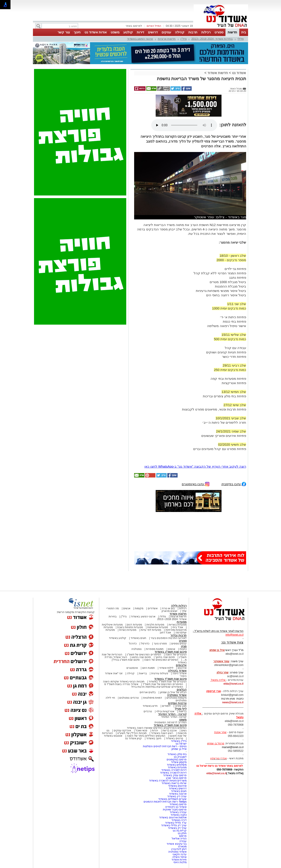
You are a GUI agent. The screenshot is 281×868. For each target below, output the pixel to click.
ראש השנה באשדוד (162, 733)
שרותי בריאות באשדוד (174, 783)
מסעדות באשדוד (177, 767)
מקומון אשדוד (179, 762)
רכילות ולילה (179, 606)
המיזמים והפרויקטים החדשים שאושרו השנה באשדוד (157, 728)
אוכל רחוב (165, 633)
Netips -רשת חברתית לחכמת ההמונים (165, 802)
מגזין (184, 646)
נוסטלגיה (136, 649)
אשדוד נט (239, 73)
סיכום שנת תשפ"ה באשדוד (170, 725)
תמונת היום (149, 668)
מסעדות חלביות (155, 625)
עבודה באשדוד (178, 812)
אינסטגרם (132, 668)
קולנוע (128, 32)
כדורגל (133, 644)
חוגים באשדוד (138, 638)
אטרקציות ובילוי (165, 711)
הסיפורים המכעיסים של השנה (161, 660)
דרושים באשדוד (178, 788)
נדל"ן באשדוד (179, 741)
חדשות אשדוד (218, 73)
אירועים (182, 668)
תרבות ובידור (178, 635)
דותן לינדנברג (179, 849)
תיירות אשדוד (179, 860)
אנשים (127, 608)
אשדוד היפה (179, 673)
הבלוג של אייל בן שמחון (173, 692)
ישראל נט (181, 744)
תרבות (193, 32)
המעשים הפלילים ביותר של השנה (146, 736)
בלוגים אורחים (148, 692)
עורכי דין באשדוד (177, 796)
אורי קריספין (213, 691)
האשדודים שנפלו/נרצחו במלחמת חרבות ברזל (157, 687)
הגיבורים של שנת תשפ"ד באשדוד (167, 682)
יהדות (155, 731)
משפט (115, 32)
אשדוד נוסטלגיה (177, 695)
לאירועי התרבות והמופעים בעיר (169, 638)
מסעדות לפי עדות (151, 630)
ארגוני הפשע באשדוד (140, 39)
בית (244, 32)
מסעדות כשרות (128, 630)
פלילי (241, 39)
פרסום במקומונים (177, 759)
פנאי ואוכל (141, 731)
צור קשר (64, 32)
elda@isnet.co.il (233, 684)
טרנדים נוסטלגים (129, 698)
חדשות (232, 32)
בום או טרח (168, 608)
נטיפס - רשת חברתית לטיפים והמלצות (165, 746)
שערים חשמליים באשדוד (172, 799)
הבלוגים (182, 690)
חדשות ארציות (167, 39)
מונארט (182, 846)
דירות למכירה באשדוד (174, 770)
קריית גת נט (180, 831)
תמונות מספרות (155, 649)
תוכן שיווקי (181, 706)
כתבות (183, 649)
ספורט (219, 32)
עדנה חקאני (180, 854)
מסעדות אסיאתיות (158, 627)
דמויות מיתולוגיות (153, 698)
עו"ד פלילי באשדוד (176, 823)
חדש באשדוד (150, 706)
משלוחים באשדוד (177, 765)
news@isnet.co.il (233, 702)
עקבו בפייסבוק (234, 484)
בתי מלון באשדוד (177, 754)
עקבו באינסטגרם (196, 484)
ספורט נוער (160, 644)
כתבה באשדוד (178, 815)
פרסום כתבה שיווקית (174, 810)
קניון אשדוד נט (134, 738)
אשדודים (153, 608)
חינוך (77, 32)
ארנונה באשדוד (178, 794)
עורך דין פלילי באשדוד (174, 825)
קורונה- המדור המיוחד (174, 717)
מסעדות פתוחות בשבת (130, 627)
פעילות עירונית (160, 673)
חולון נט (182, 833)
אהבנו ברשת (170, 731)
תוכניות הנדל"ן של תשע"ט (132, 733)
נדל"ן (184, 39)
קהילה (180, 32)
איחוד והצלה (179, 857)
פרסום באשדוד (178, 804)
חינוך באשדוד (154, 738)
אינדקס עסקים (122, 731)
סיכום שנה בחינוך (165, 657)
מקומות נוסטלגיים (176, 698)
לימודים (166, 706)
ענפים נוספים (179, 644)
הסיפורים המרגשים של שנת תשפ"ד (163, 684)
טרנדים (148, 711)
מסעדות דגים (134, 625)
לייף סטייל (181, 709)
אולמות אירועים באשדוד (173, 817)
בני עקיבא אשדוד (177, 844)
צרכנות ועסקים (177, 703)
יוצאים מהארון (169, 611)
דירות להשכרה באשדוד (173, 773)
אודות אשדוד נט (96, 32)
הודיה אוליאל (179, 839)
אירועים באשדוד (177, 786)
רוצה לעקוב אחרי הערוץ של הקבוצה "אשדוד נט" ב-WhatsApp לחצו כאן (195, 466)
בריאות (143, 673)
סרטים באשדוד (174, 738)
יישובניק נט (180, 757)
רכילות (206, 32)
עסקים (166, 32)
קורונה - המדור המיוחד (172, 714)
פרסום (183, 836)
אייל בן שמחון (179, 749)
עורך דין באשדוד (177, 828)
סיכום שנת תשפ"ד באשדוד (170, 679)
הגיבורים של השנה (176, 655)
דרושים (153, 32)
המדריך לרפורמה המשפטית (171, 722)
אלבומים (181, 665)
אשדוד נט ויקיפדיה (176, 807)
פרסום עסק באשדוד (175, 775)
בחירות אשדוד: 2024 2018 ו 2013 (212, 39)
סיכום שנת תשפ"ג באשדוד (171, 652)
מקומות (139, 608)
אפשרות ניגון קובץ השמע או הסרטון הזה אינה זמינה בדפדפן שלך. (184, 125)
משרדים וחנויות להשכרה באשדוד (168, 781)
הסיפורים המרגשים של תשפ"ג (144, 655)
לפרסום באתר (134, 26)
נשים (184, 731)
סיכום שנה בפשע (141, 657)
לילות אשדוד (166, 668)
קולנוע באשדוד (118, 638)
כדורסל (145, 644)
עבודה (183, 841)
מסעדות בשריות (178, 625)
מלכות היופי (180, 862)
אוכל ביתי (177, 627)
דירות (140, 32)
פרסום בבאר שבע (176, 778)
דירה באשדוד (179, 820)
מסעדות (182, 622)
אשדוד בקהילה (177, 671)
